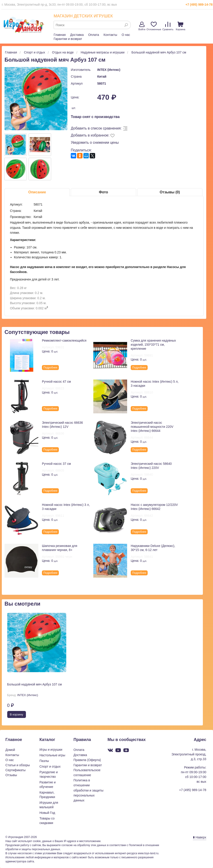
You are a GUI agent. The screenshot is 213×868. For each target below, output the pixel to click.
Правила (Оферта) (87, 760)
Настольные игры (52, 755)
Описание (37, 192)
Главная (60, 35)
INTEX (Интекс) (109, 70)
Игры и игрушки (51, 750)
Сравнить (168, 26)
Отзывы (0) (170, 192)
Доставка (77, 35)
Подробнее (50, 368)
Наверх (200, 837)
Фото (103, 192)
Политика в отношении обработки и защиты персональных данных (88, 790)
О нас (126, 35)
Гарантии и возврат (68, 39)
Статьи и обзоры (18, 765)
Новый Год (47, 813)
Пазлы (44, 761)
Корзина (181, 26)
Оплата (94, 35)
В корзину (17, 714)
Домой (10, 750)
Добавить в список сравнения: (96, 128)
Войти (142, 26)
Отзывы (11, 775)
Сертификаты (15, 770)
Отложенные (154, 26)
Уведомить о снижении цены (95, 142)
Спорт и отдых (50, 766)
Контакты (110, 35)
